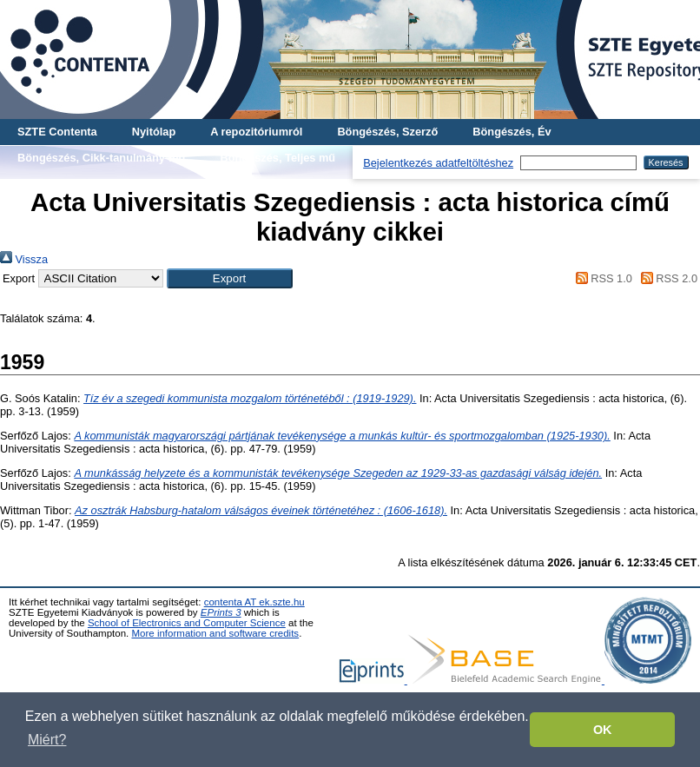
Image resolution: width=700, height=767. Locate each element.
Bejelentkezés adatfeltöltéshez (438, 163)
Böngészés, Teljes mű (277, 158)
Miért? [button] (47, 740)
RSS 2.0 (666, 278)
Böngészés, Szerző (387, 132)
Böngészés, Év (512, 132)
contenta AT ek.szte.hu (254, 602)
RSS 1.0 (601, 278)
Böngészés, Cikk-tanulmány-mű (101, 158)
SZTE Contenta (57, 132)
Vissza (24, 259)
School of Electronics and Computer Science (187, 623)
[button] (230, 278)
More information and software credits (215, 633)
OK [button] (603, 730)
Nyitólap (154, 132)
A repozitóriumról (256, 132)
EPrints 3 (221, 612)
